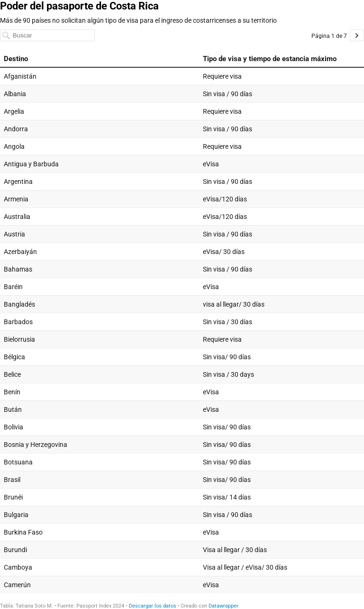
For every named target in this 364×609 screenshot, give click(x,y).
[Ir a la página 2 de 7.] (357, 35)
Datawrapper (223, 606)
